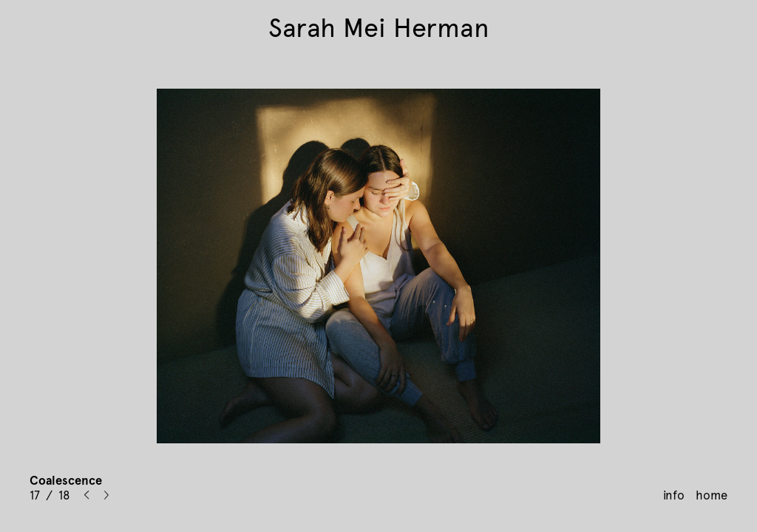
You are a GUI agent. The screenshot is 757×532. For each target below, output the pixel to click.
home (712, 495)
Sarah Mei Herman (379, 28)
